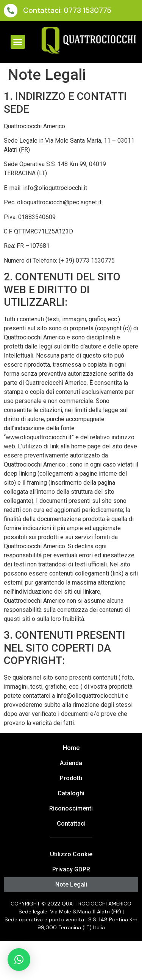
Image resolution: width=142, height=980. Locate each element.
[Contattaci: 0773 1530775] (11, 11)
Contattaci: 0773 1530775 (67, 10)
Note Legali (71, 884)
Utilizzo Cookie (71, 854)
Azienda (71, 763)
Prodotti (71, 778)
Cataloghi (71, 793)
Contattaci (71, 824)
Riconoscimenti (71, 808)
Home (71, 748)
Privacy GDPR (71, 869)
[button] (18, 42)
